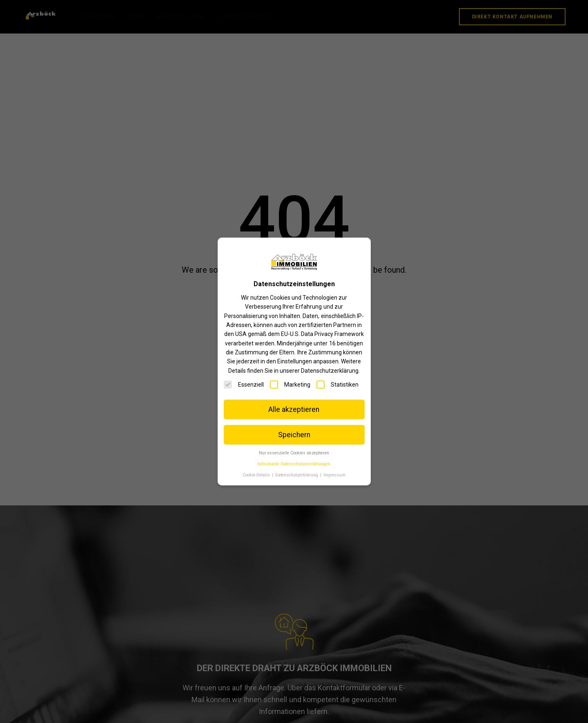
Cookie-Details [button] (257, 475)
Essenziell (244, 385)
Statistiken (337, 385)
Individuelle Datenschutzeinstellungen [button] (294, 464)
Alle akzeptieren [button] (294, 409)
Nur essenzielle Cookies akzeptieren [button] (294, 453)
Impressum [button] (334, 475)
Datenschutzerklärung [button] (297, 475)
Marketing (290, 385)
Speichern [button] (294, 435)
